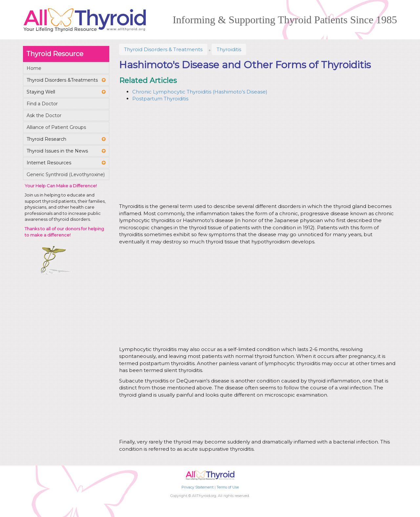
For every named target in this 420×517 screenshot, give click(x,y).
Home (34, 68)
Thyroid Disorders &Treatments (62, 80)
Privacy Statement (198, 487)
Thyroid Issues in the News (57, 151)
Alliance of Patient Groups (56, 127)
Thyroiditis (229, 49)
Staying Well (41, 92)
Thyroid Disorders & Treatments (163, 49)
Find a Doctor (42, 104)
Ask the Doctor (44, 115)
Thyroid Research (46, 139)
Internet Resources (49, 163)
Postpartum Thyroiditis (160, 99)
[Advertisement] (257, 154)
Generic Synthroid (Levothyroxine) (66, 175)
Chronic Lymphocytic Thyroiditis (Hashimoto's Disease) (200, 92)
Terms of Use (228, 487)
